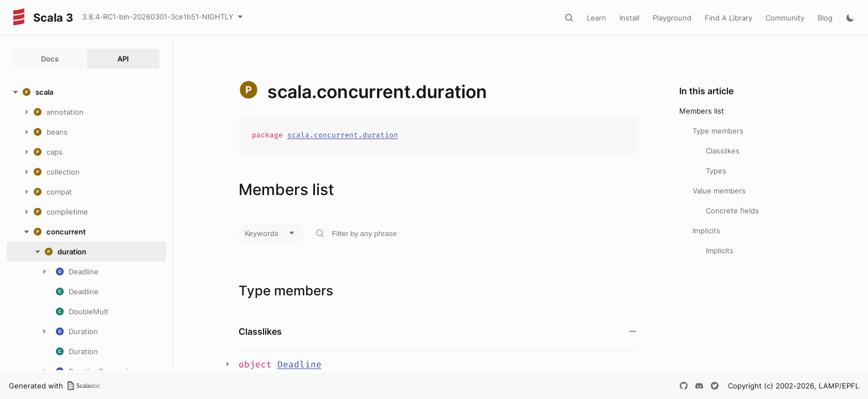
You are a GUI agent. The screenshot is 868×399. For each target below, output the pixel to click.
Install (629, 18)
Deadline (299, 364)
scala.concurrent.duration (343, 135)
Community (785, 18)
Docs (50, 59)
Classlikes (723, 151)
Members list (702, 111)
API (123, 59)
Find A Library (728, 18)
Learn (596, 18)
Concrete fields (732, 211)
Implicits (706, 231)
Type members (718, 131)
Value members (719, 191)
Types (716, 171)
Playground (672, 18)
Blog (825, 18)
